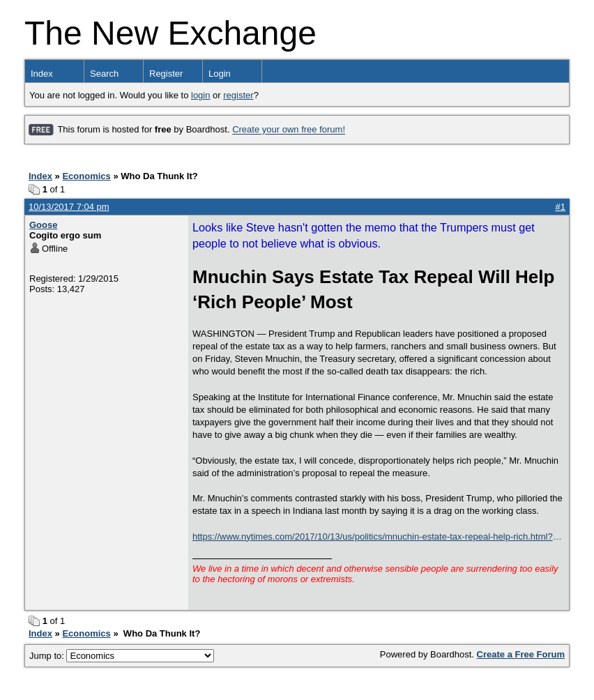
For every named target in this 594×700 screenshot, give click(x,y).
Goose (43, 225)
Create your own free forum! (289, 130)
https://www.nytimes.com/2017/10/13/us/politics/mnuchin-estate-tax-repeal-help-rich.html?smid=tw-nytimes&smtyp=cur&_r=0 (373, 537)
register (238, 95)
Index (42, 74)
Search (104, 74)
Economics (86, 176)
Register (166, 74)
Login (220, 74)
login (200, 95)
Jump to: (122, 656)
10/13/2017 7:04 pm (69, 207)
